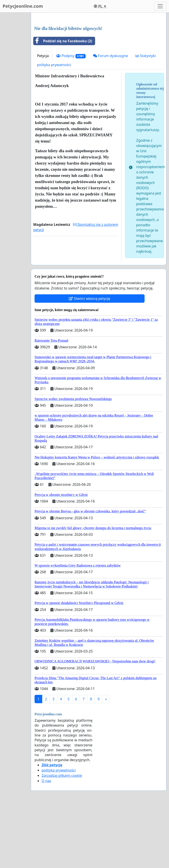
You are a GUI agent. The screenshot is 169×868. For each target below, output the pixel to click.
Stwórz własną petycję (89, 360)
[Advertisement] (99, 50)
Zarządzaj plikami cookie (62, 837)
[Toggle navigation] (160, 6)
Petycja (43, 117)
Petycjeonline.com (23, 6)
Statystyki (146, 117)
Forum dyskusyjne (111, 117)
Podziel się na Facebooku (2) (63, 103)
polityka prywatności (54, 126)
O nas (46, 842)
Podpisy (71, 118)
